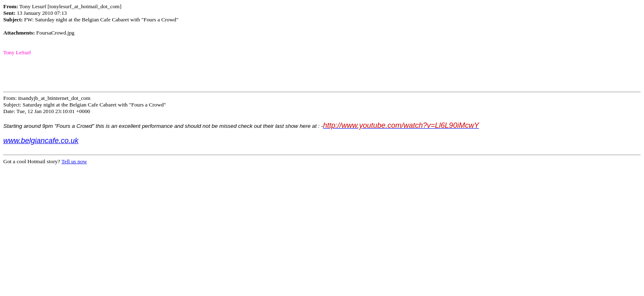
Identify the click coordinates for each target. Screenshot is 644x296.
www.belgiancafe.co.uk (41, 141)
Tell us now (74, 161)
